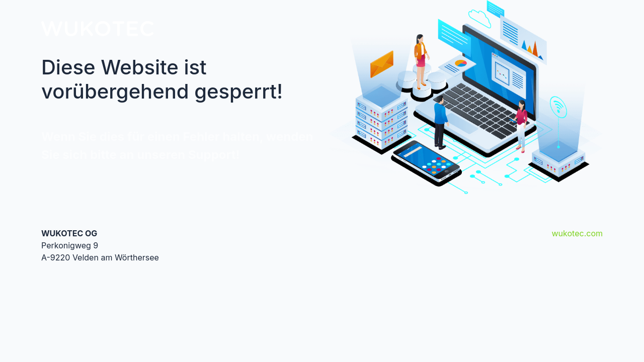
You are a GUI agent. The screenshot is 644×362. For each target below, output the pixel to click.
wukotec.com (577, 233)
